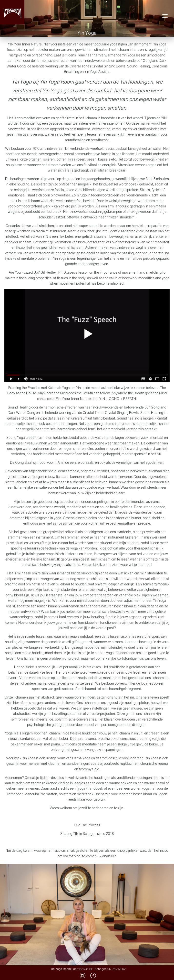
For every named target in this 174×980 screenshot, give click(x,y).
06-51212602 (117, 969)
